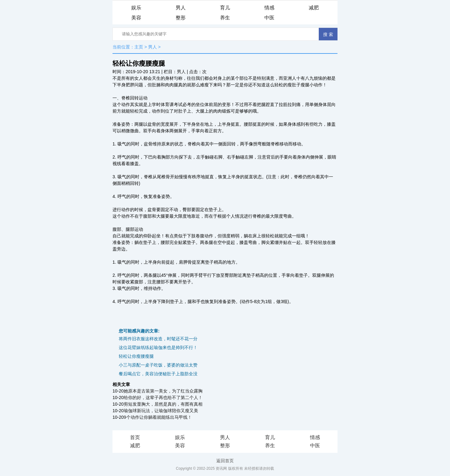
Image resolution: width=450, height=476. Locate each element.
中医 (269, 18)
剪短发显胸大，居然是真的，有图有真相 (163, 404)
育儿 (225, 8)
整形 (181, 18)
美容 (136, 18)
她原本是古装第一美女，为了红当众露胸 (163, 391)
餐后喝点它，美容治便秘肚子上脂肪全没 (158, 374)
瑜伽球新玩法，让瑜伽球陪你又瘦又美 (161, 411)
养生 (225, 18)
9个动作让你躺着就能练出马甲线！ (158, 417)
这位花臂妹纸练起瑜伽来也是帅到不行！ (158, 347)
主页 (139, 47)
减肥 (314, 8)
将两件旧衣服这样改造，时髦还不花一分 (158, 339)
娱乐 (136, 8)
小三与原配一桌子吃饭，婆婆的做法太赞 (158, 365)
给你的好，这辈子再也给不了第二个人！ (163, 398)
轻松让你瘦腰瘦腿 (136, 356)
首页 (135, 437)
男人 (181, 8)
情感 (269, 8)
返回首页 (225, 461)
